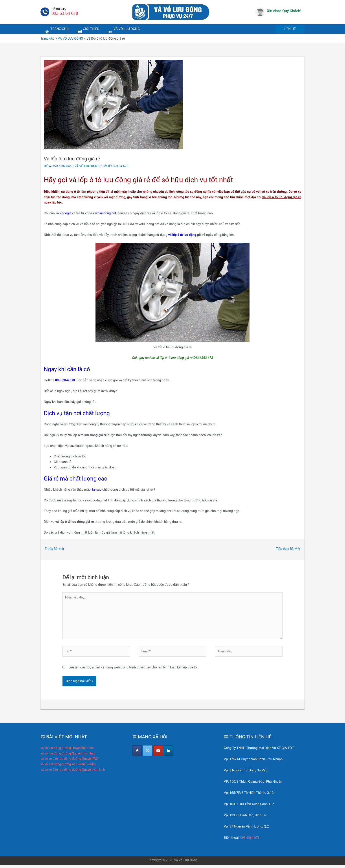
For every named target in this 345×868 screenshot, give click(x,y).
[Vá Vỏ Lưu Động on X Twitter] (148, 754)
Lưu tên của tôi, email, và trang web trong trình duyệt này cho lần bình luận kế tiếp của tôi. (133, 670)
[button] (290, 29)
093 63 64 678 (65, 13)
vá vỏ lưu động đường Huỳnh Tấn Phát (68, 751)
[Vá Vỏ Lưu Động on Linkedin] (170, 754)
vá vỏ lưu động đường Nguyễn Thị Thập (69, 756)
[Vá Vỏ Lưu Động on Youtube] (159, 754)
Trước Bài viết (53, 549)
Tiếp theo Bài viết (289, 549)
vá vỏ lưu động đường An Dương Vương (69, 767)
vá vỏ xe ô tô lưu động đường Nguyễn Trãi (71, 762)
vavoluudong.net (105, 213)
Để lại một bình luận (58, 166)
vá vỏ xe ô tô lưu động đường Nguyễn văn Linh (74, 773)
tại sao (97, 490)
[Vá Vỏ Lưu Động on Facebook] (137, 754)
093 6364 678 (250, 840)
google (67, 213)
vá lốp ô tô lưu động (183, 235)
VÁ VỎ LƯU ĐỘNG (89, 166)
